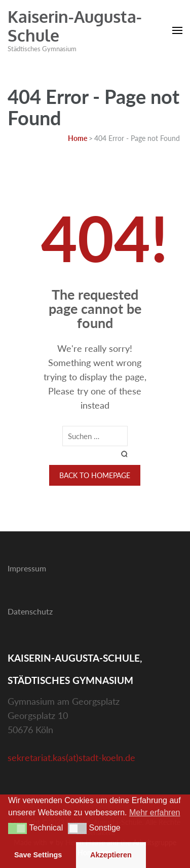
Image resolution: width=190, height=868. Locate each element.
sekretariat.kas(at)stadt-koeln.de (71, 757)
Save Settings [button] (38, 855)
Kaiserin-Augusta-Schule (75, 26)
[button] (17, 828)
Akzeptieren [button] (111, 855)
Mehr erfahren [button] (155, 812)
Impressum (27, 568)
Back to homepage (95, 475)
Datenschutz (30, 611)
